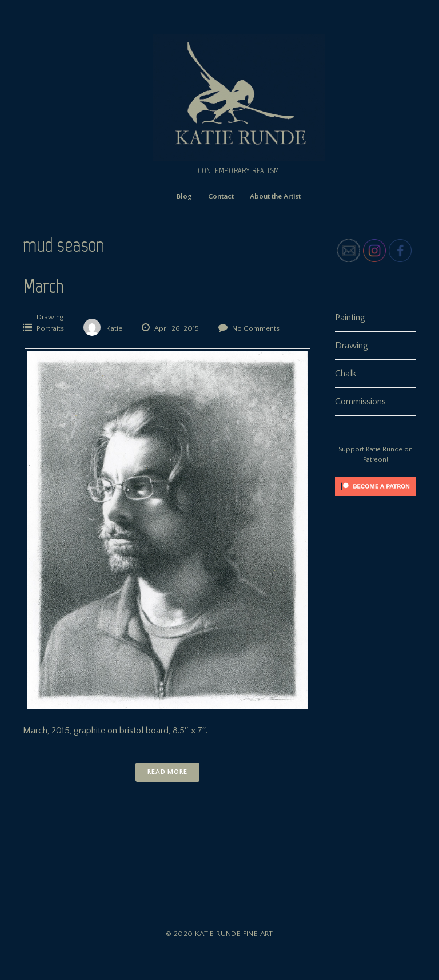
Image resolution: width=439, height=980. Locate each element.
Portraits (50, 328)
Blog (184, 196)
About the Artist (275, 196)
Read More (167, 772)
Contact (221, 196)
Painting (350, 318)
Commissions (360, 402)
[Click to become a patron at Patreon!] (376, 499)
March (43, 286)
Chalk (346, 374)
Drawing (50, 317)
